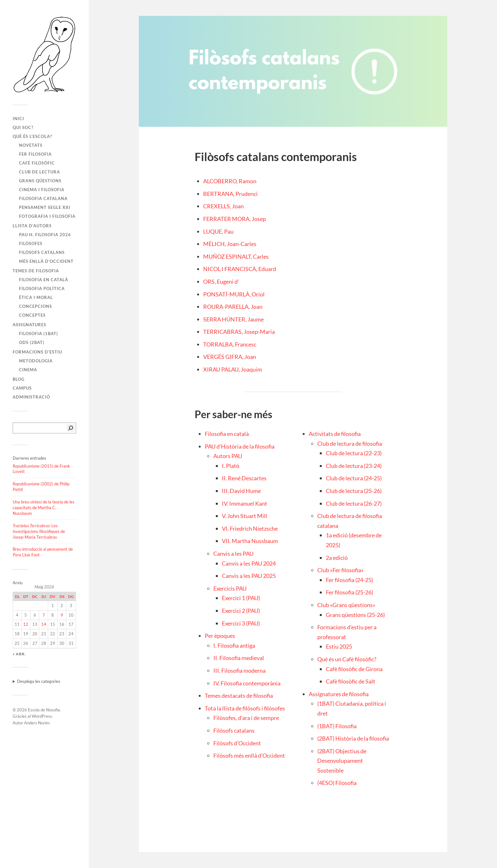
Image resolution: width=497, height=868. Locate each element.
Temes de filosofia (36, 271)
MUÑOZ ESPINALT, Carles (236, 256)
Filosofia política (42, 288)
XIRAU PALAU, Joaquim (233, 369)
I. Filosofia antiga (234, 645)
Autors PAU (228, 456)
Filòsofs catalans (42, 252)
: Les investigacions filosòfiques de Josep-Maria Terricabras (39, 531)
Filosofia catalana (43, 198)
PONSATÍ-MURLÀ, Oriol (234, 294)
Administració (31, 397)
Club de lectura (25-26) (354, 491)
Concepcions (35, 306)
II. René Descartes (244, 478)
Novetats (31, 145)
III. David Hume (241, 491)
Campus (22, 388)
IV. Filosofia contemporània (247, 683)
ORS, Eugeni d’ (221, 282)
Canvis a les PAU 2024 (249, 563)
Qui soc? (23, 127)
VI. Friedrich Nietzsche (250, 528)
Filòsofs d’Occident (237, 743)
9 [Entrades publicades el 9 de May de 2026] (62, 615)
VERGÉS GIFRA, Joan (230, 357)
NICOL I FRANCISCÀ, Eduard (240, 269)
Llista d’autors (32, 226)
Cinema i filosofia (42, 190)
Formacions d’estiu (37, 352)
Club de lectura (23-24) (354, 466)
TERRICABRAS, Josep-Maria (239, 332)
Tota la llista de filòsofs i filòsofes (245, 708)
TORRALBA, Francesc (230, 344)
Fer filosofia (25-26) (349, 592)
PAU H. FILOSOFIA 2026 (45, 235)
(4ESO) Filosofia (337, 783)
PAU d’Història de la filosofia (240, 446)
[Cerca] (71, 428)
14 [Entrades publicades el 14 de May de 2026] (44, 624)
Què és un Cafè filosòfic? (347, 659)
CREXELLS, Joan (223, 206)
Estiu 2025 (339, 646)
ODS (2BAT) (32, 342)
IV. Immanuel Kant (245, 503)
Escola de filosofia (44, 710)
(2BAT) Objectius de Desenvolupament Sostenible (342, 761)
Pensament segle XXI (45, 207)
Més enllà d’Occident (46, 261)
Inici (18, 119)
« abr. (19, 654)
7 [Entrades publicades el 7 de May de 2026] (44, 615)
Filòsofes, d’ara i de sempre (246, 718)
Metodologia (36, 361)
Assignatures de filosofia (339, 694)
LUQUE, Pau (218, 231)
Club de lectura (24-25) (354, 478)
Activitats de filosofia (335, 434)
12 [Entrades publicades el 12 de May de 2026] (26, 624)
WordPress (42, 716)
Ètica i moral (36, 297)
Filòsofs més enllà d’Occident (249, 755)
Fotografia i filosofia (47, 216)
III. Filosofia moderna (239, 670)
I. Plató (231, 466)
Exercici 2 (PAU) (241, 611)
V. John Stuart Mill (245, 516)
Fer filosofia (35, 154)
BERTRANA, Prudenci (230, 194)
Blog (19, 379)
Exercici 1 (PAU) (241, 598)
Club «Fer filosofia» (340, 570)
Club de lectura (39, 172)
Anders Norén (37, 723)
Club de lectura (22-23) (354, 453)
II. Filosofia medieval (239, 658)
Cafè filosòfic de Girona (354, 669)
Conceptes (32, 315)
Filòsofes (31, 243)
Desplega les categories (39, 681)
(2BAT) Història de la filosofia (353, 738)
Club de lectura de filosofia (350, 444)
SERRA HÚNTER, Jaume (233, 319)
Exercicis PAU (230, 588)
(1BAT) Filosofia (337, 726)
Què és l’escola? (32, 136)
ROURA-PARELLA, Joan (233, 307)
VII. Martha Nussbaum (250, 541)
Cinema (28, 370)
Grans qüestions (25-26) (355, 615)
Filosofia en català (44, 280)
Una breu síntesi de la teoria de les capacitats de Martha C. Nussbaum (44, 508)
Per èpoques (220, 636)
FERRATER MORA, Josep (235, 219)
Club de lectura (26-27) (354, 503)
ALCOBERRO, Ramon (230, 181)
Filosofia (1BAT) (39, 334)
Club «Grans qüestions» (346, 605)
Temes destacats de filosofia (239, 696)
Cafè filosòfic (37, 163)
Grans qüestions (40, 181)
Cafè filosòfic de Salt (351, 681)
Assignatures (29, 325)
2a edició (337, 558)
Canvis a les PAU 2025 (249, 576)
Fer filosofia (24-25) (349, 580)
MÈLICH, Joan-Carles (230, 244)
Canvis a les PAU (233, 554)
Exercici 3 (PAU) (241, 623)
